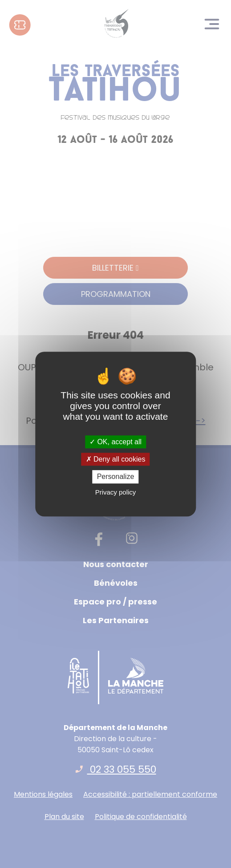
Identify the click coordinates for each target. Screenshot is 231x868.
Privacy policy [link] (116, 492)
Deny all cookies (116, 459)
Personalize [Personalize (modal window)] (116, 477)
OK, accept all (115, 442)
